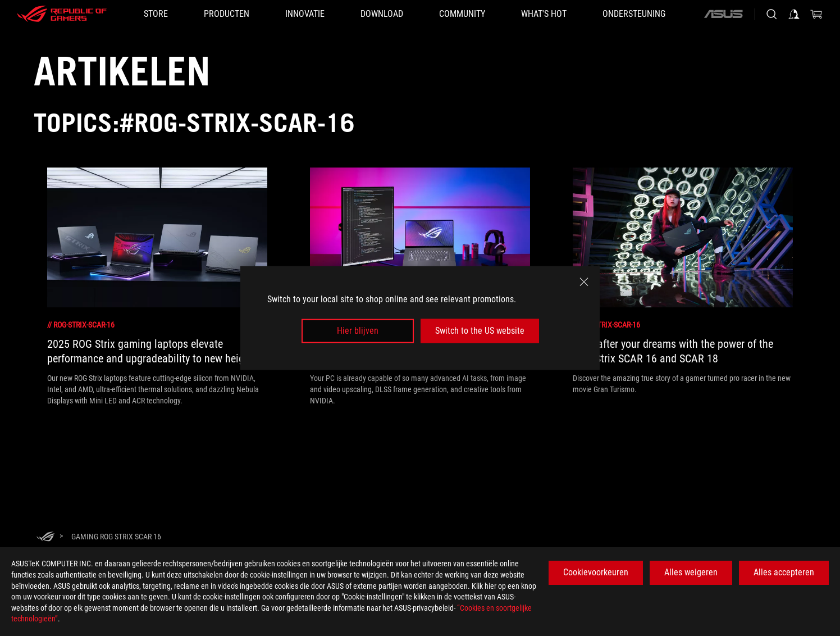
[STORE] (156, 14)
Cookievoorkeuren (596, 572)
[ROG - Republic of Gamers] (62, 14)
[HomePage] (45, 537)
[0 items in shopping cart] (816, 14)
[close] (584, 282)
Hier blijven (358, 331)
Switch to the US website (480, 331)
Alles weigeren (691, 572)
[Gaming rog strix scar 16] (116, 537)
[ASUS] (723, 14)
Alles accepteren (784, 572)
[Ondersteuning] (634, 14)
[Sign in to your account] (794, 14)
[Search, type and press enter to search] (771, 14)
